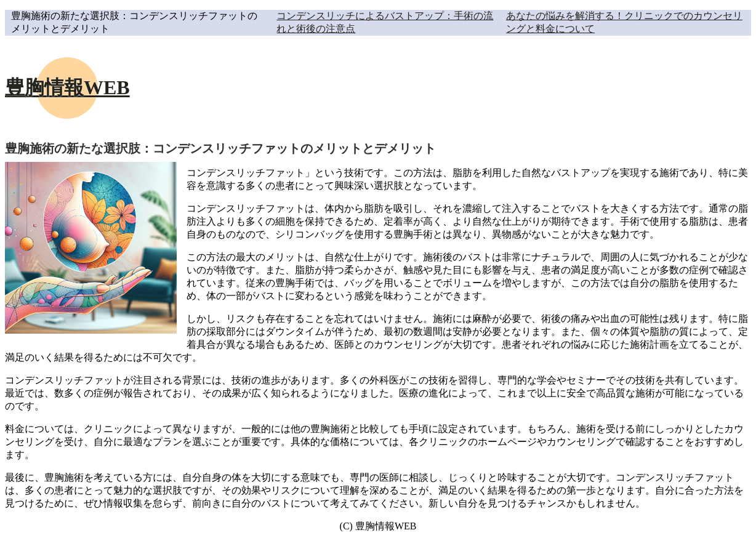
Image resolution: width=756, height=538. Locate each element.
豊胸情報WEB (67, 87)
